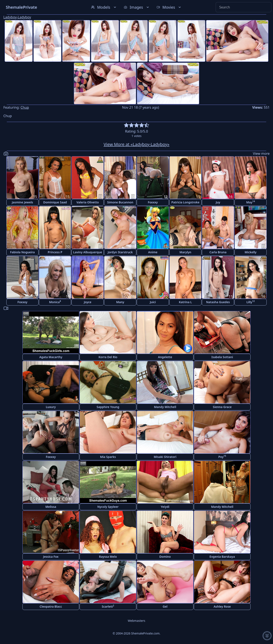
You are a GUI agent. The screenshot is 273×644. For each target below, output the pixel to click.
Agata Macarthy (51, 357)
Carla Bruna (218, 252)
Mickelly (251, 252)
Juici (153, 302)
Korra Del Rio (108, 357)
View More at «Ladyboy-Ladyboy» (137, 144)
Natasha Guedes (218, 302)
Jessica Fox (51, 557)
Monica (55, 302)
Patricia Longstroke (185, 202)
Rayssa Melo (108, 557)
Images (137, 7)
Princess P (55, 252)
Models (104, 7)
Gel (165, 606)
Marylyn (185, 252)
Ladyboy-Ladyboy (17, 17)
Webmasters (136, 621)
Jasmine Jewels (23, 202)
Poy (222, 457)
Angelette (165, 357)
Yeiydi (165, 507)
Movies (169, 7)
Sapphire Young (108, 407)
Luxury (51, 407)
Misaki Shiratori (165, 457)
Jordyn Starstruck (120, 252)
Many (120, 302)
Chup (25, 107)
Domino (165, 557)
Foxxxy (153, 202)
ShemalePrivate (21, 7)
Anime (153, 252)
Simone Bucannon (120, 202)
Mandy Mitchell (165, 407)
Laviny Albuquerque (88, 252)
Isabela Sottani (222, 357)
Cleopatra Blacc (51, 606)
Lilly (250, 302)
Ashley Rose (222, 606)
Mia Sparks (108, 457)
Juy (218, 202)
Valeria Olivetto (88, 202)
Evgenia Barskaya (222, 557)
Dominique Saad (55, 202)
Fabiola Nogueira (22, 252)
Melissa (51, 507)
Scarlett (108, 606)
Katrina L (185, 302)
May (251, 202)
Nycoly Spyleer (108, 507)
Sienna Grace (222, 407)
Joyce (88, 302)
